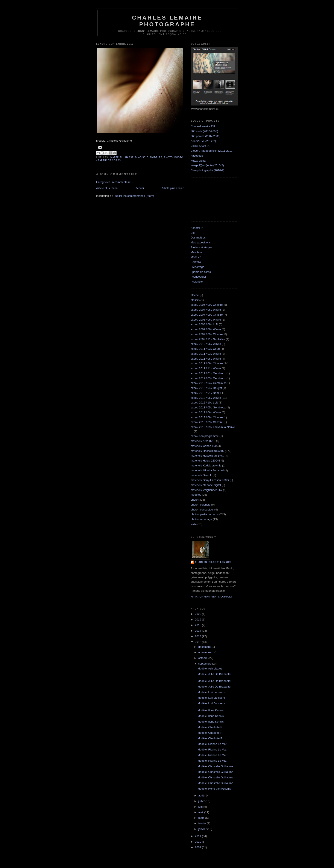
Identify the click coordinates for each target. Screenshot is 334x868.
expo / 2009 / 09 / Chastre (207, 334)
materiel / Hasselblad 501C (129, 157)
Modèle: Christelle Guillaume (215, 766)
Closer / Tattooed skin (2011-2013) (212, 151)
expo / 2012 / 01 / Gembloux (208, 373)
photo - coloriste (201, 505)
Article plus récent (107, 188)
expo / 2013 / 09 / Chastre (207, 417)
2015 (198, 625)
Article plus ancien (173, 188)
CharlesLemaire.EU (203, 126)
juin (201, 807)
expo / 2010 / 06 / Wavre (206, 344)
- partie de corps (201, 272)
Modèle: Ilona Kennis (210, 710)
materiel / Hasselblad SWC (207, 456)
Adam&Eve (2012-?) (203, 141)
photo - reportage (201, 519)
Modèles (196, 257)
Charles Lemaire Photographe (167, 21)
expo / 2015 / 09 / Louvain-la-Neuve (213, 427)
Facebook (197, 156)
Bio (193, 233)
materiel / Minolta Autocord (207, 470)
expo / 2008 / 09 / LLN (204, 324)
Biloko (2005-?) (200, 146)
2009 (198, 847)
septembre (205, 664)
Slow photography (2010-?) (207, 170)
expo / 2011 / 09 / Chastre (207, 363)
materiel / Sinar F (201, 475)
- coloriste (197, 282)
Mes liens (197, 252)
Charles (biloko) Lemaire (213, 562)
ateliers (195, 300)
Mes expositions (201, 242)
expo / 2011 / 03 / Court (205, 349)
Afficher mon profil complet (212, 597)
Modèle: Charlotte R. (210, 727)
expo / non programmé (205, 436)
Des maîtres (198, 238)
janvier (203, 829)
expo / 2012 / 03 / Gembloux (208, 378)
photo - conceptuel (202, 510)
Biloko (139, 31)
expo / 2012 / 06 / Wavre (206, 398)
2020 (198, 614)
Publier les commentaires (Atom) (134, 196)
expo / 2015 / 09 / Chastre (207, 422)
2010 (198, 842)
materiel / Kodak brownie (206, 465)
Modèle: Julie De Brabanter (214, 674)
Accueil (140, 188)
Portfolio (196, 262)
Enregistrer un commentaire (113, 182)
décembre (205, 647)
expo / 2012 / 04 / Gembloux (208, 383)
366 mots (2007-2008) (204, 131)
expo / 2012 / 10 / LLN (204, 403)
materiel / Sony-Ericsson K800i (210, 480)
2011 (198, 836)
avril (201, 812)
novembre (205, 652)
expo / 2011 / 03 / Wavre (206, 354)
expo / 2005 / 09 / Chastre (207, 305)
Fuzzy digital (198, 161)
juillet (202, 801)
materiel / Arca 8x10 (203, 441)
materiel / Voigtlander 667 (206, 490)
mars (202, 818)
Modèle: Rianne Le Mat (212, 744)
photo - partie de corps (205, 514)
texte (194, 524)
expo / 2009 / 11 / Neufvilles (208, 339)
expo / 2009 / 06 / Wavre (206, 329)
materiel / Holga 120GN (205, 461)
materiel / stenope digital (206, 485)
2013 (198, 636)
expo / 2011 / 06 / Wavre (206, 359)
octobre (203, 658)
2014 (198, 631)
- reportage (197, 267)
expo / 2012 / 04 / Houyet (206, 388)
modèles (156, 157)
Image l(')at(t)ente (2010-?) (207, 165)
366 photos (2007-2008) (206, 136)
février (203, 823)
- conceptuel (198, 277)
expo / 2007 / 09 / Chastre (207, 315)
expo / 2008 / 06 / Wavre (206, 320)
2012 (198, 642)
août (201, 795)
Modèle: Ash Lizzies (210, 669)
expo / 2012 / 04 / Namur (206, 393)
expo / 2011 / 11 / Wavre (206, 368)
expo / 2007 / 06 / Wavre (206, 310)
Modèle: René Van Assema (214, 789)
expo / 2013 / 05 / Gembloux (208, 407)
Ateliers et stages (201, 247)
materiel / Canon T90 (204, 446)
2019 (198, 620)
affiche (195, 295)
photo (168, 157)
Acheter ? (197, 228)
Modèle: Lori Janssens (211, 692)
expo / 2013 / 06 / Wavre (206, 412)
